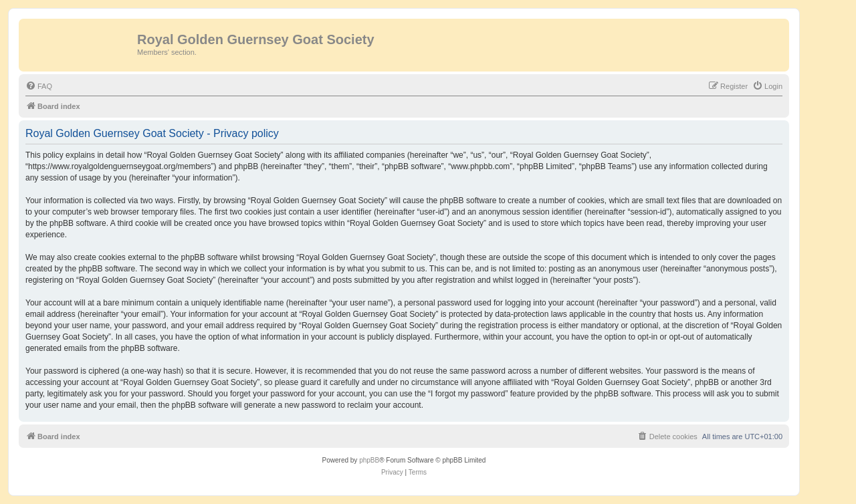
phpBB (369, 460)
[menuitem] (39, 86)
